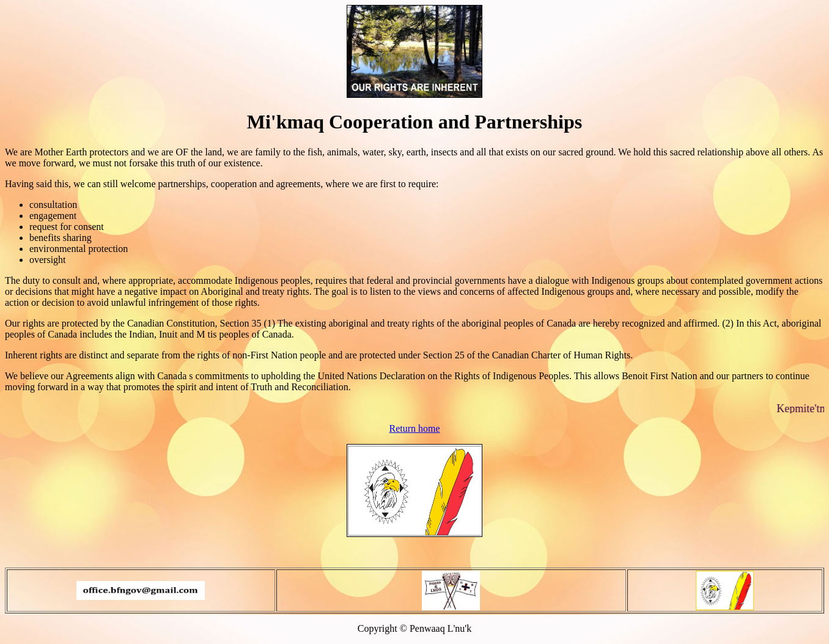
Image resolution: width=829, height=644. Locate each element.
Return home (414, 428)
